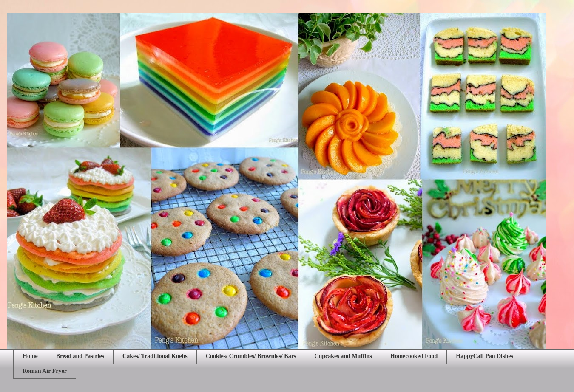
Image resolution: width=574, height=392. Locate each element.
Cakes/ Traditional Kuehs (155, 356)
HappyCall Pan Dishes (484, 356)
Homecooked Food (414, 356)
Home (30, 356)
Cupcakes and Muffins (343, 356)
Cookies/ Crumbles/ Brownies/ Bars (251, 356)
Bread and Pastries (80, 356)
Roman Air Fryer (45, 371)
